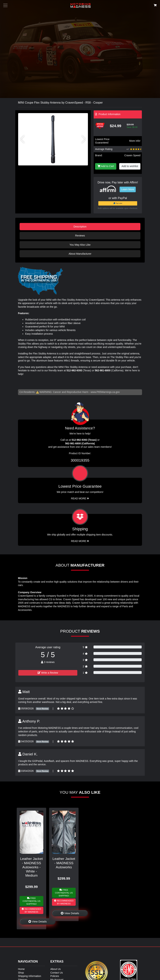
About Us (56, 969)
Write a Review (48, 673)
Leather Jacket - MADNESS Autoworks (64, 863)
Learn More (128, 189)
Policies (55, 976)
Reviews (80, 236)
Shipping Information (29, 976)
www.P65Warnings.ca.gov (105, 392)
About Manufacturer (80, 254)
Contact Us (57, 973)
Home (21, 969)
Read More (80, 498)
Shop (21, 973)
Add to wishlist (130, 166)
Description (80, 227)
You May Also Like (80, 245)
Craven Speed (132, 155)
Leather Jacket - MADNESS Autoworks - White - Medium (31, 867)
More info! (135, 141)
